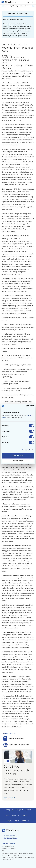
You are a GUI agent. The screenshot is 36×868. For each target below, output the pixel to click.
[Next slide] (33, 6)
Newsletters (26, 815)
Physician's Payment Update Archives (20, 6)
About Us (15, 815)
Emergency (9, 810)
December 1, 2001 (22, 13)
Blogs (9, 821)
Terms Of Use (7, 858)
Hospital (20, 810)
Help (7, 815)
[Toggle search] (28, 2)
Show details (26, 450)
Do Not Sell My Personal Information (11, 856)
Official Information (8, 859)
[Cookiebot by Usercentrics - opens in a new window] (26, 406)
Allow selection (18, 461)
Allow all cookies (18, 455)
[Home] (9, 2)
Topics (17, 821)
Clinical (29, 810)
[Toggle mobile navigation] (32, 2)
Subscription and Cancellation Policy (24, 858)
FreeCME (26, 821)
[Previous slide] (3, 6)
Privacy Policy (25, 856)
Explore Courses (9, 798)
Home (6, 6)
